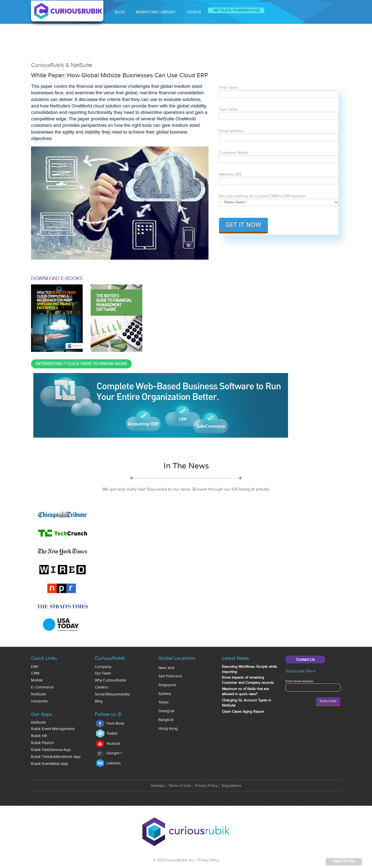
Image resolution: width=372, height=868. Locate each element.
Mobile (37, 680)
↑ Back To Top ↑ (344, 861)
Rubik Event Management (53, 729)
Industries (39, 701)
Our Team (103, 673)
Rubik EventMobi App (50, 764)
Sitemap (157, 786)
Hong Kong (168, 729)
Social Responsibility (112, 694)
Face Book (110, 723)
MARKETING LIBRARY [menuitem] (156, 12)
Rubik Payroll (42, 743)
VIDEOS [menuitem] (194, 12)
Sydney (165, 694)
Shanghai (166, 711)
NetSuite (38, 694)
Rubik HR (39, 736)
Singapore (167, 685)
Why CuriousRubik (110, 680)
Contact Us (305, 660)
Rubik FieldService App (51, 750)
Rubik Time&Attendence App (56, 757)
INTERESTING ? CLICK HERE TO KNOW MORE (81, 364)
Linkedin (108, 763)
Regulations (231, 786)
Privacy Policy (206, 786)
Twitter (107, 734)
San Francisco (170, 676)
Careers (102, 687)
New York (167, 668)
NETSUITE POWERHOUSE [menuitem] (237, 10)
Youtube (108, 744)
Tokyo (164, 702)
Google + (109, 753)
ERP (35, 667)
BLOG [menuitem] (120, 12)
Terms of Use (180, 786)
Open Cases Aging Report (243, 712)
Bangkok (166, 720)
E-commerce (42, 687)
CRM (35, 673)
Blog (99, 701)
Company (103, 667)
